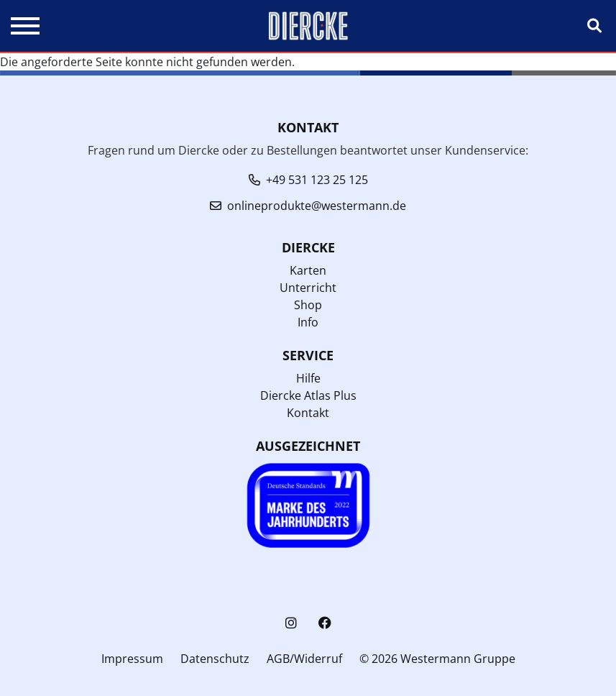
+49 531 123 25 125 (317, 180)
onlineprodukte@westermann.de (317, 206)
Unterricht (308, 288)
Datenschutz (215, 659)
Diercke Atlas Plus (308, 395)
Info (308, 322)
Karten (308, 270)
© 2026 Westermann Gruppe (437, 659)
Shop (308, 305)
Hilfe (308, 378)
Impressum (132, 659)
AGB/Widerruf (304, 659)
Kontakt (308, 413)
